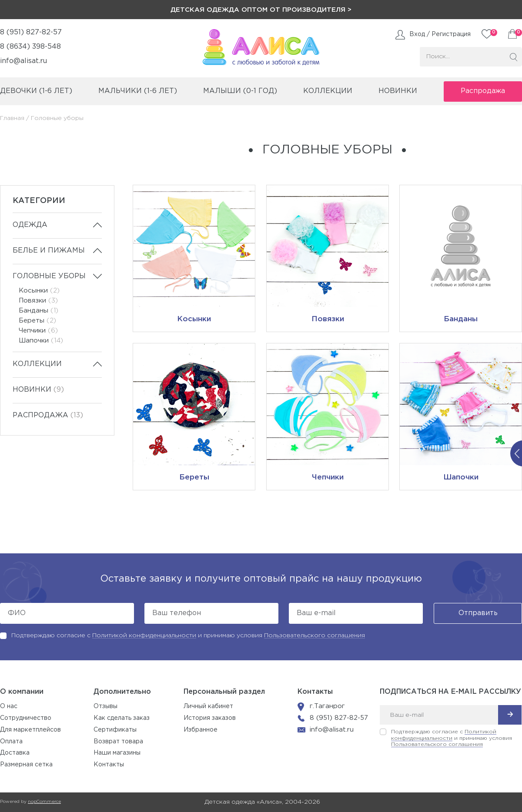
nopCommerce (44, 802)
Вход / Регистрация (440, 34)
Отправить (478, 613)
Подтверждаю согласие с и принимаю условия (188, 636)
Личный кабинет (208, 706)
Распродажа (483, 91)
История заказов (210, 718)
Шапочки (41, 341)
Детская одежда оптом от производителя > (261, 10)
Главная (12, 118)
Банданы (38, 311)
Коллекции (37, 364)
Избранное (201, 730)
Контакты (109, 765)
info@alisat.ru (23, 61)
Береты (37, 321)
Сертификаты (115, 730)
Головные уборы (49, 276)
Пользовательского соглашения (315, 636)
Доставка (15, 753)
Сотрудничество (26, 718)
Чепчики (38, 331)
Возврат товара (118, 742)
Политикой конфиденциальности (144, 636)
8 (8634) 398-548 (30, 47)
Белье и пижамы (49, 251)
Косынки (39, 291)
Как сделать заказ (122, 718)
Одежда (30, 225)
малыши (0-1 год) (240, 91)
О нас (9, 706)
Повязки (38, 301)
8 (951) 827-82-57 (31, 32)
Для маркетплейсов (30, 730)
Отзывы (105, 706)
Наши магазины (117, 753)
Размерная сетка (26, 765)
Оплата (11, 742)
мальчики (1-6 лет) (138, 91)
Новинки (398, 91)
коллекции (328, 91)
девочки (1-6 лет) (36, 91)
